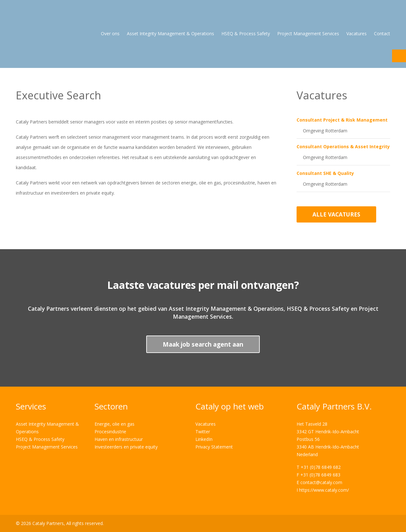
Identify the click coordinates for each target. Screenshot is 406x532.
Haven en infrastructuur (119, 439)
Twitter (203, 432)
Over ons (110, 33)
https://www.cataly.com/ (324, 490)
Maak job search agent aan (203, 344)
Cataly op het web (230, 406)
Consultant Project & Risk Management (342, 120)
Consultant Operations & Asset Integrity (343, 146)
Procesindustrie (110, 432)
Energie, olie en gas (115, 424)
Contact (382, 33)
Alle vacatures (336, 214)
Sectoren (111, 406)
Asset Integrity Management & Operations (170, 33)
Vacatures (357, 33)
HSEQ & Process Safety (246, 33)
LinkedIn (204, 439)
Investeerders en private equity (126, 447)
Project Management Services (308, 33)
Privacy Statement (214, 447)
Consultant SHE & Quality (325, 173)
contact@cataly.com (321, 482)
